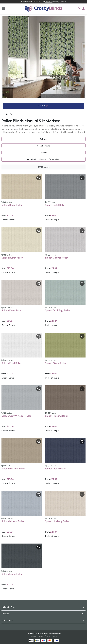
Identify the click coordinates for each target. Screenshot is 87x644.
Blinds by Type (9, 607)
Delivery (43, 139)
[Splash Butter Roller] (22, 252)
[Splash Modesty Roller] (65, 516)
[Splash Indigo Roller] (65, 463)
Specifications (44, 146)
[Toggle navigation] (3, 9)
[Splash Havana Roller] (65, 410)
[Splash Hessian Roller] (22, 463)
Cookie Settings (51, 636)
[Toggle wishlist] (39, 178)
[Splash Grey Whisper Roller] (22, 410)
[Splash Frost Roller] (22, 358)
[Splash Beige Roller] (22, 199)
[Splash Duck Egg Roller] (65, 305)
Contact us (49, 2)
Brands (44, 152)
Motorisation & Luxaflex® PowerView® (44, 159)
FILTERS (43, 106)
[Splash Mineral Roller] (22, 516)
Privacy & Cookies (37, 636)
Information (8, 620)
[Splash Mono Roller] (22, 568)
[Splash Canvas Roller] (65, 252)
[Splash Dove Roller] (22, 305)
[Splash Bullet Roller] (65, 199)
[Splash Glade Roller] (65, 358)
